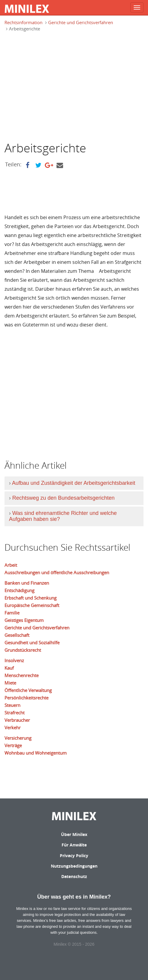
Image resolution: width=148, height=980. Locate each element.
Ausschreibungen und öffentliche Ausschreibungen (57, 572)
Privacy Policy (74, 856)
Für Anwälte (74, 845)
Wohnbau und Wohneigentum (36, 753)
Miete (10, 683)
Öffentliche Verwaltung (28, 690)
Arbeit (11, 565)
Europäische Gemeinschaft (32, 605)
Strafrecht (15, 713)
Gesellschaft (17, 635)
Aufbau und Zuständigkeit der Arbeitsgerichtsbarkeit (74, 483)
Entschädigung (19, 590)
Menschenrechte (22, 675)
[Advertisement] (55, 86)
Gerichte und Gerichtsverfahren (81, 22)
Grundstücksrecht (23, 650)
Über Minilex (74, 834)
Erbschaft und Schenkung (30, 598)
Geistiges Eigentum (24, 620)
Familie (12, 613)
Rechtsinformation (23, 22)
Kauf (9, 668)
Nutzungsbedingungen (74, 866)
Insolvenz (14, 660)
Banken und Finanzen (27, 583)
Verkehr (13, 727)
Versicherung (18, 738)
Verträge (13, 745)
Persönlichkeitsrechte (26, 698)
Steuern (12, 705)
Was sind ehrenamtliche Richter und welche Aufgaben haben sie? (63, 516)
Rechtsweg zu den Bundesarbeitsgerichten (63, 498)
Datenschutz (74, 876)
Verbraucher (17, 720)
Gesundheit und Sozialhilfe (32, 643)
